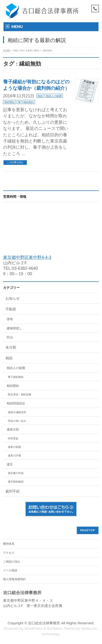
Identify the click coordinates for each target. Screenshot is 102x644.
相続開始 (9, 102)
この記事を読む (15, 162)
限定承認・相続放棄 (20, 394)
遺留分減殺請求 (17, 412)
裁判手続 (13, 491)
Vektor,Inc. (89, 628)
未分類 (11, 347)
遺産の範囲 (14, 447)
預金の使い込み (17, 421)
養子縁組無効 (26, 102)
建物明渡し (14, 328)
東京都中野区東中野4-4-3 (27, 257)
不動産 (11, 309)
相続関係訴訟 (16, 403)
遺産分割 (13, 429)
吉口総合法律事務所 (44, 623)
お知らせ (13, 298)
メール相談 (10, 570)
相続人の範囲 (54, 96)
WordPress (33, 628)
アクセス (9, 553)
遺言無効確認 (16, 482)
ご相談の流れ (12, 562)
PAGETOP (88, 530)
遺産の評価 (14, 455)
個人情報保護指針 (14, 579)
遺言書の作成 (16, 473)
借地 (10, 319)
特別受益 (13, 438)
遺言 (10, 464)
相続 (40, 96)
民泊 (10, 337)
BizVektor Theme (61, 628)
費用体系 (9, 544)
